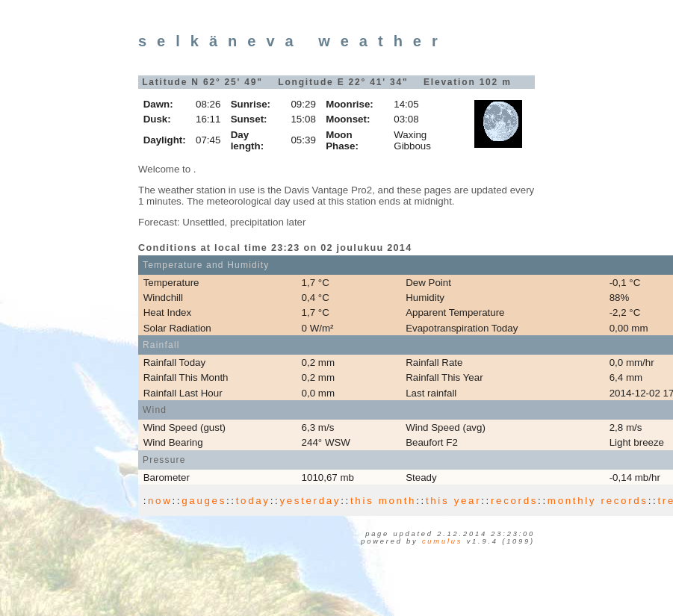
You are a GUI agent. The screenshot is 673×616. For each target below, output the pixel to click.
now (160, 501)
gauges (204, 501)
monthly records (598, 501)
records (514, 501)
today (253, 501)
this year (453, 501)
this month (383, 501)
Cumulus (442, 541)
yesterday (310, 501)
